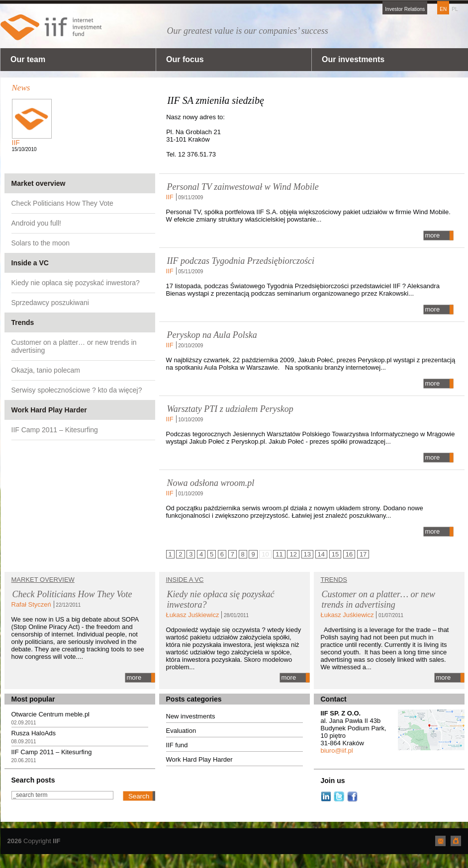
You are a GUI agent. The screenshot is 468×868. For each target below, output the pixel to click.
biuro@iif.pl (337, 750)
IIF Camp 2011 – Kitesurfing (55, 430)
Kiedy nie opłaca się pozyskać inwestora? (76, 283)
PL (455, 9)
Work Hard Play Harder (49, 410)
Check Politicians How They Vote (62, 203)
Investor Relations (405, 9)
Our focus (185, 59)
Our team (28, 59)
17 (363, 554)
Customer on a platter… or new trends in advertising (74, 346)
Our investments (353, 59)
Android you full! (36, 223)
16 (349, 554)
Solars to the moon (41, 243)
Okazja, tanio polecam (46, 370)
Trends (23, 322)
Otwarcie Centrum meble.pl (51, 714)
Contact (334, 699)
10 (265, 554)
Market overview (39, 183)
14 (321, 554)
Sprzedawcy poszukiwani (50, 303)
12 (293, 554)
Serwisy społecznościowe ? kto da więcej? (77, 390)
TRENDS (334, 580)
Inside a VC (30, 263)
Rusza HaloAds (34, 733)
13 (307, 554)
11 (279, 554)
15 (335, 554)
